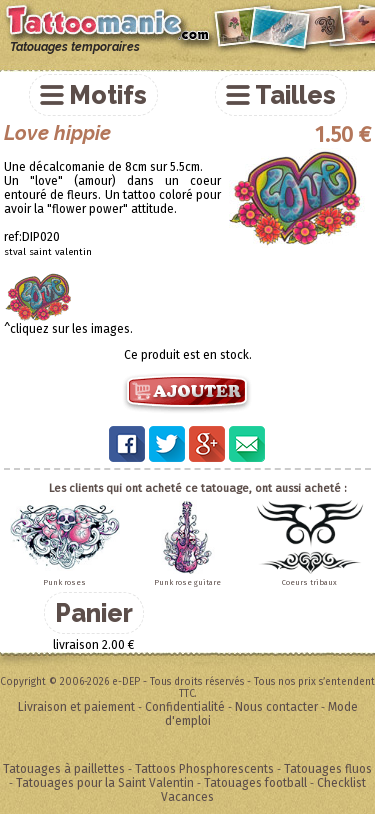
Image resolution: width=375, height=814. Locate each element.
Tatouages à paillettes (64, 769)
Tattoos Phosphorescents (204, 769)
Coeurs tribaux (309, 582)
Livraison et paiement (76, 707)
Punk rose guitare (187, 582)
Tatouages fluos (328, 769)
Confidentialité (185, 707)
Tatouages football (255, 783)
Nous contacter (276, 707)
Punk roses (64, 582)
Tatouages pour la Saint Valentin (105, 783)
